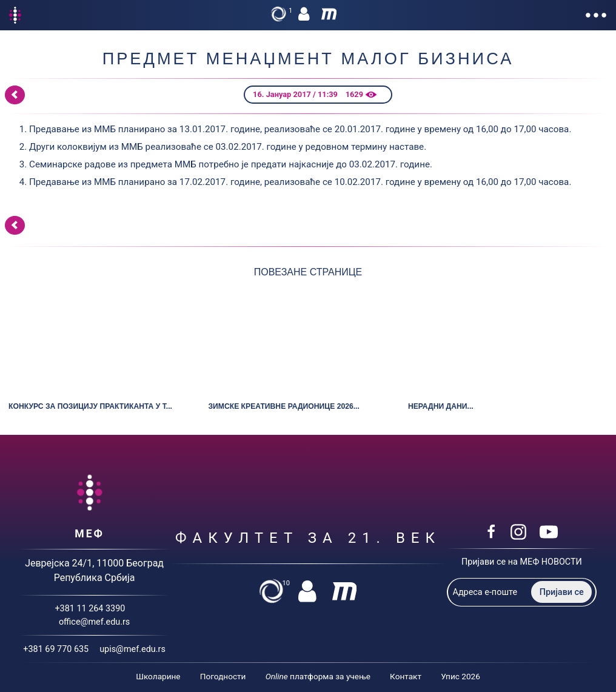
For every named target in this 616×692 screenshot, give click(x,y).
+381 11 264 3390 (90, 609)
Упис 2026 (460, 676)
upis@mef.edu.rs (132, 649)
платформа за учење (318, 676)
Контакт (406, 676)
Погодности (223, 676)
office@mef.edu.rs (94, 622)
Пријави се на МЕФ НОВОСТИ (522, 562)
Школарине (158, 676)
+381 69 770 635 (56, 649)
